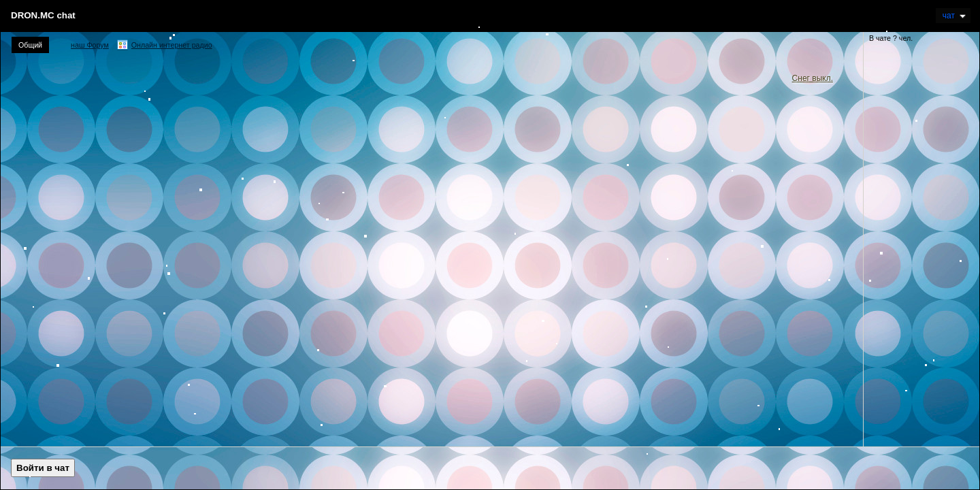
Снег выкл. (813, 78)
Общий (30, 45)
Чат (954, 16)
